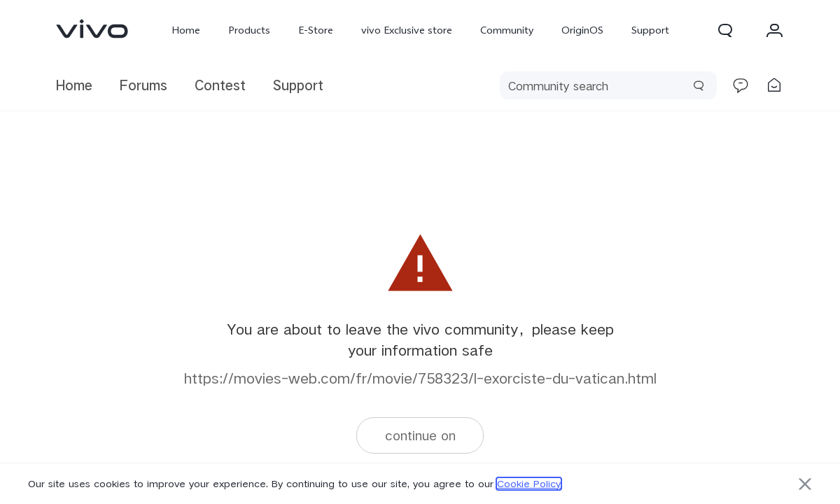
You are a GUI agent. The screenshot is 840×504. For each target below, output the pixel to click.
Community (507, 30)
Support (650, 30)
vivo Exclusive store (407, 30)
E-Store (316, 30)
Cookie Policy (529, 484)
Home (186, 30)
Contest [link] (220, 85)
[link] (92, 29)
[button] (725, 30)
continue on (420, 435)
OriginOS (582, 30)
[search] (608, 85)
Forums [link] (143, 85)
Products (249, 30)
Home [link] (74, 85)
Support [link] (298, 85)
